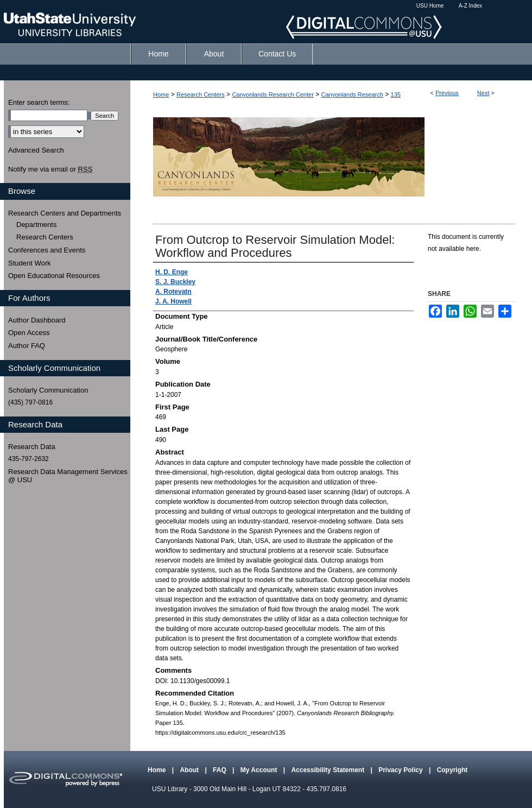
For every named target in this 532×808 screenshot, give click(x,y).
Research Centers (201, 94)
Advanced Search (36, 150)
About (190, 770)
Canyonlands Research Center (273, 94)
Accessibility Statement (328, 770)
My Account (260, 770)
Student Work (30, 263)
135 (396, 94)
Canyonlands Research (352, 94)
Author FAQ (27, 346)
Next (483, 93)
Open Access (29, 333)
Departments (36, 225)
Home (161, 94)
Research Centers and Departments (65, 213)
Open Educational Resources (54, 276)
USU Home (430, 6)
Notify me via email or (50, 169)
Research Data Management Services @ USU (68, 476)
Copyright (452, 770)
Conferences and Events (47, 250)
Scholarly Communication (48, 390)
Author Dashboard (37, 320)
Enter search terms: (39, 102)
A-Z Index (470, 6)
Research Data (32, 447)
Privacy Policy (401, 770)
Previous (447, 93)
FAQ (220, 770)
